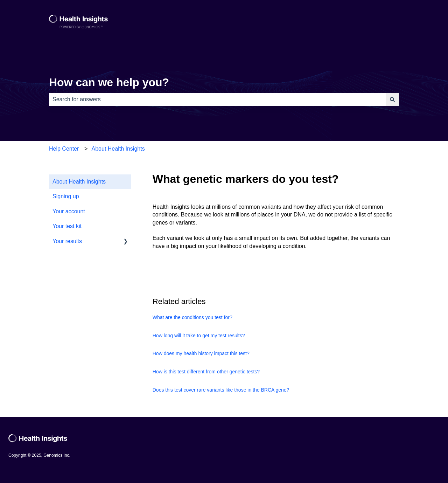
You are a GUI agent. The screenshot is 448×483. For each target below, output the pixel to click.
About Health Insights (118, 149)
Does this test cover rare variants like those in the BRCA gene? (221, 390)
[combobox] (217, 99)
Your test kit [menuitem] (67, 226)
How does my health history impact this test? (201, 353)
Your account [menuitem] (69, 211)
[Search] (392, 99)
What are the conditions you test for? (192, 317)
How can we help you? (109, 82)
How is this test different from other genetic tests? (206, 372)
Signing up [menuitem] (66, 196)
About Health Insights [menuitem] (79, 182)
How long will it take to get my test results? (199, 336)
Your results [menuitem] (67, 241)
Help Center (64, 149)
